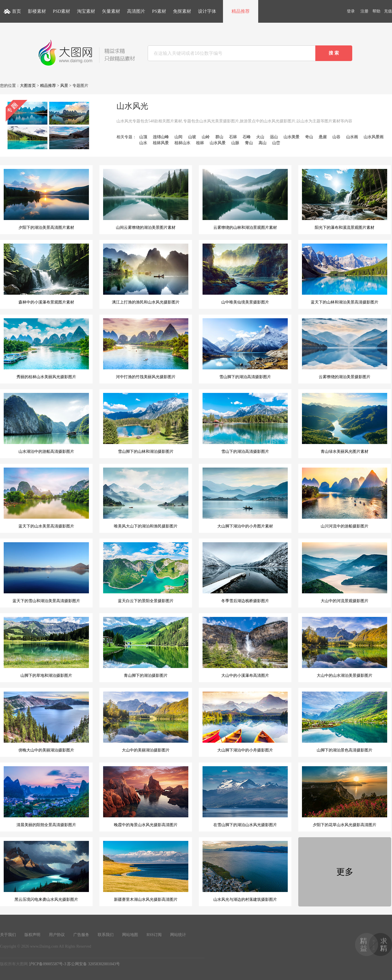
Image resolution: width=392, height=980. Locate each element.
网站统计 (178, 935)
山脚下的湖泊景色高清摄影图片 (345, 722)
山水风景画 (374, 137)
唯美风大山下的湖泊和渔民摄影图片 (146, 498)
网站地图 (130, 935)
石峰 (247, 137)
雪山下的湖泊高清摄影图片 (245, 423)
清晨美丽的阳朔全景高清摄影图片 (46, 797)
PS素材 (159, 11)
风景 (64, 86)
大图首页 (28, 86)
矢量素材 (111, 11)
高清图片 (136, 11)
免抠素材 (182, 11)
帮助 (376, 11)
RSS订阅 (154, 935)
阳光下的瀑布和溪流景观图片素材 (345, 199)
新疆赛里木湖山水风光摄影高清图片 (146, 871)
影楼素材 (37, 11)
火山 (260, 137)
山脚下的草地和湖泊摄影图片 (46, 647)
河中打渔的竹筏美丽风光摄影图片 (146, 349)
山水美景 (291, 137)
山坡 (192, 137)
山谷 (336, 137)
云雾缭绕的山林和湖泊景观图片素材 (245, 199)
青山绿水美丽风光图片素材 (345, 423)
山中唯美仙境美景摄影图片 (245, 274)
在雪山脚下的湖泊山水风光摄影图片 (245, 797)
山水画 (352, 137)
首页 (16, 11)
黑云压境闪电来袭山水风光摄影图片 (46, 871)
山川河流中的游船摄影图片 (345, 498)
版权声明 (32, 935)
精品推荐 (241, 11)
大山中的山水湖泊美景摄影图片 (345, 647)
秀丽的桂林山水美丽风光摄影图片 (46, 349)
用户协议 (57, 935)
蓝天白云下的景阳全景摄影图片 (146, 573)
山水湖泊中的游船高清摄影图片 (46, 423)
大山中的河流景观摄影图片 (345, 573)
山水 (143, 143)
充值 (388, 11)
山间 (178, 137)
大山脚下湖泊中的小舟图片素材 (245, 498)
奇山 (309, 137)
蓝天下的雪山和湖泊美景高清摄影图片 (46, 573)
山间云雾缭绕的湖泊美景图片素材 (146, 199)
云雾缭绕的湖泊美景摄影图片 (345, 349)
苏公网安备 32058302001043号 (93, 964)
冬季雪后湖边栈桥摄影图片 (245, 573)
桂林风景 (161, 143)
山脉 (235, 143)
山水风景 (218, 143)
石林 (233, 137)
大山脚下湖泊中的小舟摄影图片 (245, 722)
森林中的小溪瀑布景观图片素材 (46, 274)
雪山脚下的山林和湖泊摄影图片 (146, 423)
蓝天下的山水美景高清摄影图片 (46, 498)
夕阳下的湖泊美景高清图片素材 (46, 199)
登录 (351, 11)
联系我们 (106, 935)
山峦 (276, 143)
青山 (249, 143)
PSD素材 (61, 11)
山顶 (143, 137)
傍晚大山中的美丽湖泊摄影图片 (46, 722)
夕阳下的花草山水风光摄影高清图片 (345, 797)
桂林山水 (182, 143)
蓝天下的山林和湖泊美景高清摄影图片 (345, 274)
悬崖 (323, 137)
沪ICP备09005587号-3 (48, 964)
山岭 (206, 137)
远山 (274, 137)
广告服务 (81, 935)
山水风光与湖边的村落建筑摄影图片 (245, 871)
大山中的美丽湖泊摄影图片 (146, 722)
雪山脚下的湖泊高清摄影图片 (245, 349)
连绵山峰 (161, 137)
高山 (262, 143)
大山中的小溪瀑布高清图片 (245, 647)
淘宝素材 (86, 11)
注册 (364, 11)
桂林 (200, 143)
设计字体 (207, 11)
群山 (219, 137)
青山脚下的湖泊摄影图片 (146, 647)
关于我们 (8, 935)
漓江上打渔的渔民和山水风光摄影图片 (146, 274)
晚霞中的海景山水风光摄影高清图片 (146, 797)
